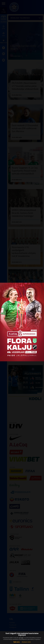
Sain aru (16, 642)
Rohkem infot (26, 642)
